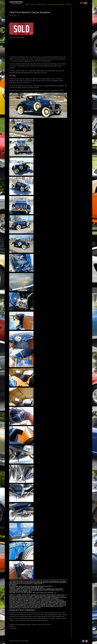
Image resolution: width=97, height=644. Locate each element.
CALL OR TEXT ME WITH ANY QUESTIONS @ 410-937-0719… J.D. (37, 593)
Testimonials (61, 4)
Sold (19, 15)
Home (27, 4)
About (33, 4)
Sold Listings (51, 4)
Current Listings (41, 4)
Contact (69, 4)
